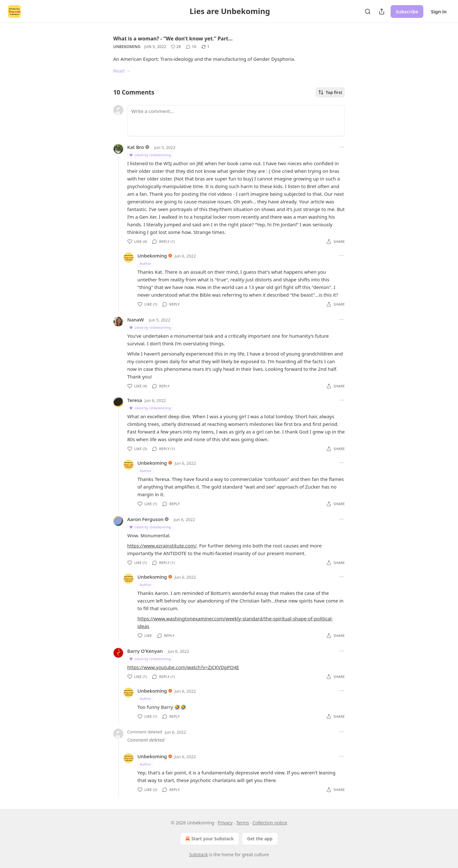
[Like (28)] (176, 47)
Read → (122, 71)
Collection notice (270, 823)
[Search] (368, 11)
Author (146, 263)
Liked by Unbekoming (150, 155)
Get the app (260, 839)
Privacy (225, 823)
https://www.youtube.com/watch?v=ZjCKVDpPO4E (183, 667)
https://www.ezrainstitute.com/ (162, 546)
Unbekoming (127, 47)
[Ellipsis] (342, 147)
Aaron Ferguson (145, 519)
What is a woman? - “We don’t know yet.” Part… (173, 39)
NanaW (135, 320)
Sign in (439, 11)
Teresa (135, 400)
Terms (242, 823)
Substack (199, 854)
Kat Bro (136, 147)
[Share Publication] (382, 11)
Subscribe (407, 11)
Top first (330, 92)
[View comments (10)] (191, 47)
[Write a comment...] (236, 121)
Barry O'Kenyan (145, 651)
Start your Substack (209, 839)
